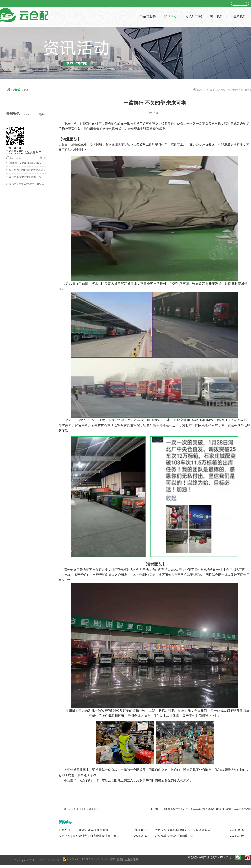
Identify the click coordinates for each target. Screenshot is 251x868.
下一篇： (201, 809)
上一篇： (79, 809)
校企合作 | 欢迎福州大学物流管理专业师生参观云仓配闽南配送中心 (102, 836)
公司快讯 (246, 90)
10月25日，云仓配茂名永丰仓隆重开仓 (31, 152)
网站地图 (105, 859)
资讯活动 (233, 90)
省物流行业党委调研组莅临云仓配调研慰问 (33, 163)
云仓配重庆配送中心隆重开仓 (25, 177)
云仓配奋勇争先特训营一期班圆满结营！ (31, 184)
